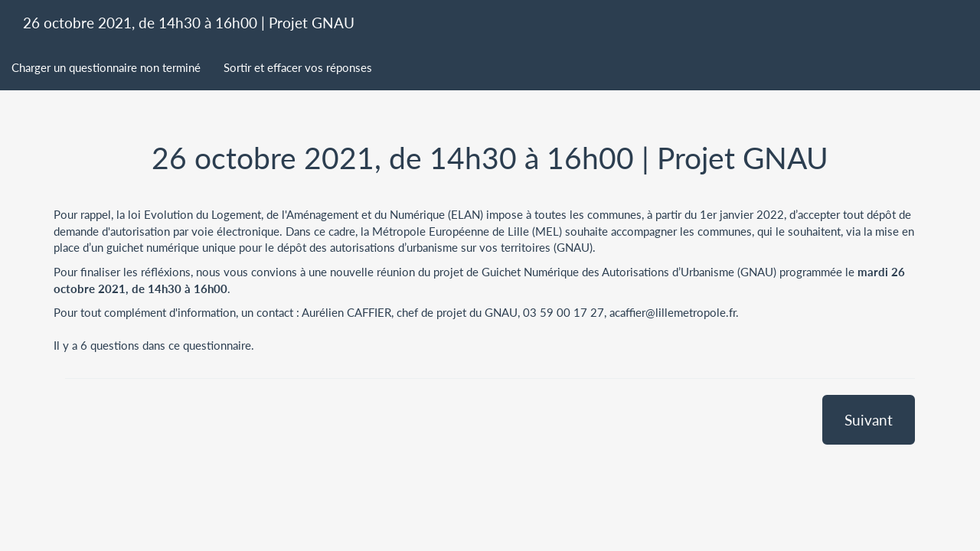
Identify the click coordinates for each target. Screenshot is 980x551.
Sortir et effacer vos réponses (298, 67)
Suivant (869, 420)
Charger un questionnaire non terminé (106, 67)
